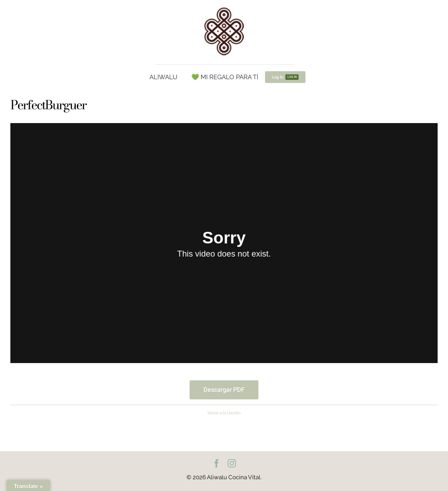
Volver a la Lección (224, 413)
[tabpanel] (224, 261)
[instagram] (232, 463)
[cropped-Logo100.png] (224, 8)
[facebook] (217, 463)
